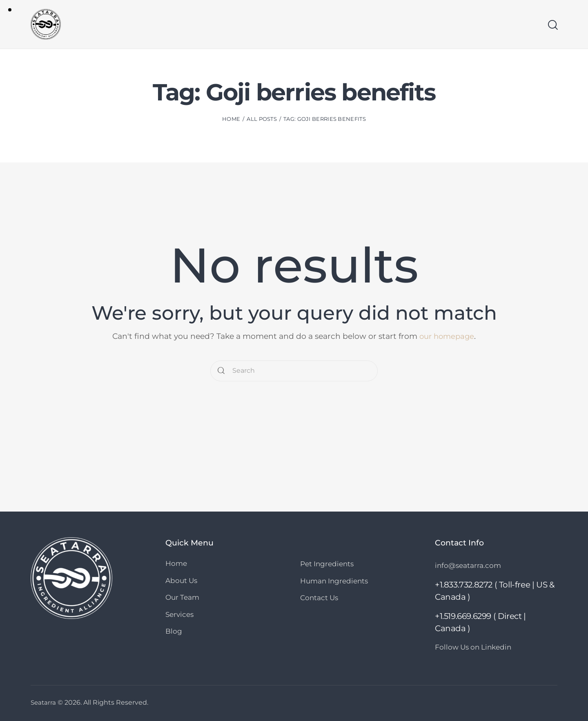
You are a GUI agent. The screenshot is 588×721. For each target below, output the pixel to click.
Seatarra (44, 702)
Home (231, 120)
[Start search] (552, 26)
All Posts (262, 120)
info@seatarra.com (468, 565)
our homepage (447, 336)
